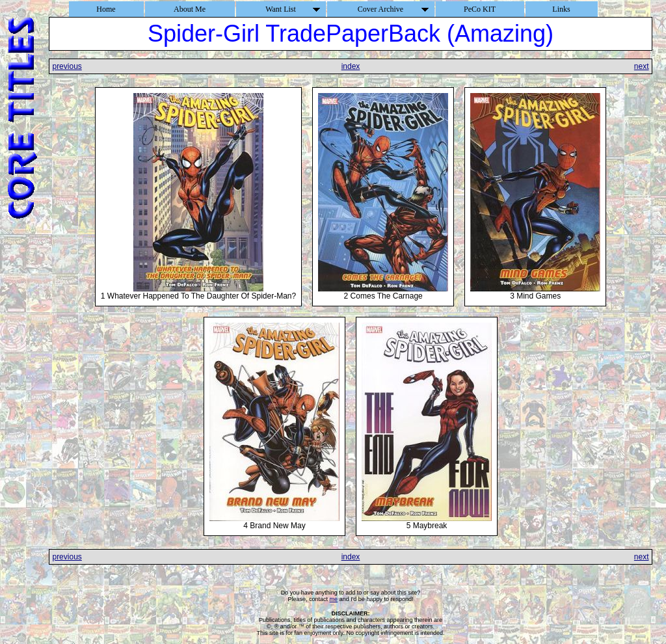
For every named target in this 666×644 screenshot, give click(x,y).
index (351, 66)
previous (67, 66)
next (642, 66)
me (334, 599)
